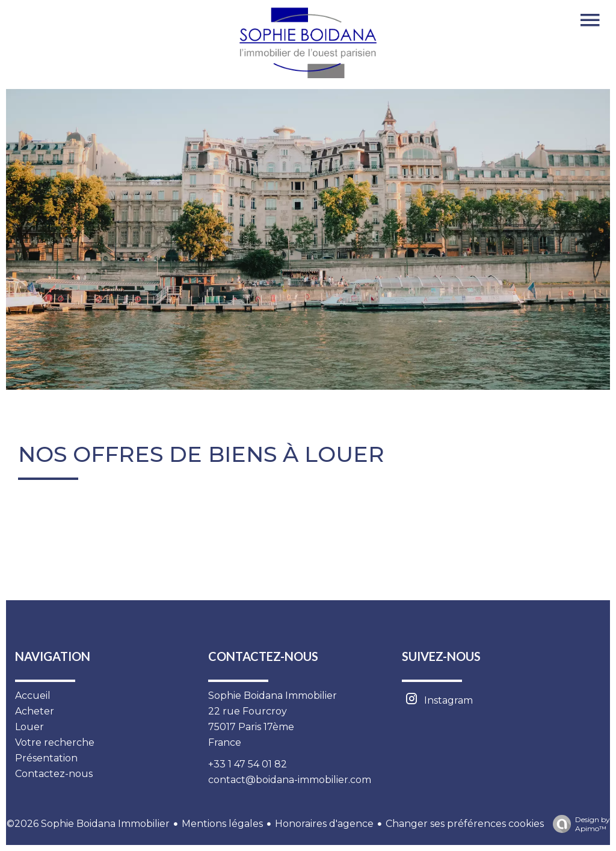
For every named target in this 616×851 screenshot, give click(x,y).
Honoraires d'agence (324, 824)
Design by (578, 824)
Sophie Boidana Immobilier (273, 696)
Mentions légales (222, 824)
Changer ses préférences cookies (465, 824)
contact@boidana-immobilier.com (290, 780)
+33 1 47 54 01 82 (248, 764)
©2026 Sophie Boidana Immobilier (88, 824)
